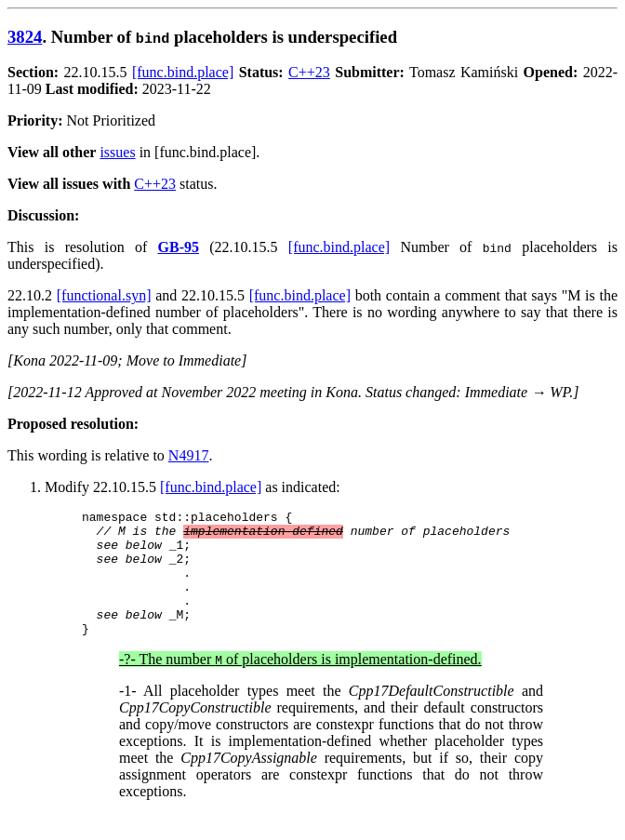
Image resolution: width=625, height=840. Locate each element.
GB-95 (179, 247)
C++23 (309, 72)
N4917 (189, 455)
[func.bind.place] (183, 72)
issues (117, 152)
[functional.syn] (104, 295)
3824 (25, 37)
